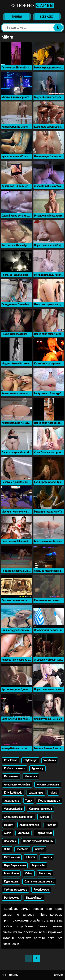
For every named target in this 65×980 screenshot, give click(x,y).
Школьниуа (36, 793)
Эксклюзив (12, 801)
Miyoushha (38, 865)
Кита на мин (12, 857)
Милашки (31, 776)
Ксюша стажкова (48, 785)
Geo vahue (10, 841)
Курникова (11, 882)
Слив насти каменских (19, 817)
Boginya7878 (44, 833)
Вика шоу (45, 873)
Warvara (39, 849)
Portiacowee (12, 898)
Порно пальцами (49, 801)
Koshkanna (11, 760)
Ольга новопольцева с (39, 882)
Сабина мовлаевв (16, 890)
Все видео (47, 17)
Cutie (7, 849)
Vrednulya (23, 833)
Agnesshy (37, 768)
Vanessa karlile (13, 809)
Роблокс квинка (15, 768)
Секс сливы (10, 975)
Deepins (47, 857)
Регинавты (11, 776)
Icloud (53, 793)
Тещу (29, 801)
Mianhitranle (11, 873)
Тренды (17, 17)
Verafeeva (50, 760)
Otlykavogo (30, 760)
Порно (32, 6)
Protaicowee (41, 890)
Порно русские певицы (38, 841)
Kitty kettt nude (13, 793)
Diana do (51, 825)
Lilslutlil (31, 857)
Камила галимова (40, 809)
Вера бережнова (15, 865)
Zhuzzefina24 (34, 898)
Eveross (44, 817)
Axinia (8, 833)
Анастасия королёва (17, 785)
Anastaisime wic (29, 825)
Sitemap (59, 975)
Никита (9, 825)
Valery (29, 873)
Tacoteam (22, 849)
